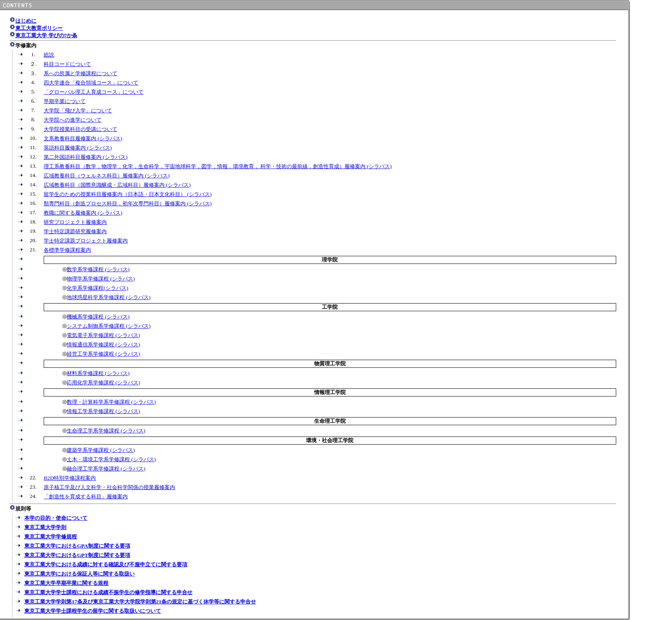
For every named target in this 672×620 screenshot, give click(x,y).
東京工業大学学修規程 (51, 537)
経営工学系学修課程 (91, 354)
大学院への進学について (73, 120)
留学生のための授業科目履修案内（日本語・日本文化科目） (115, 194)
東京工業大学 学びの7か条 (46, 35)
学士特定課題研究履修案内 (75, 231)
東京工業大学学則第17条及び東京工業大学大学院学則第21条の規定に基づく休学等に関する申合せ (140, 602)
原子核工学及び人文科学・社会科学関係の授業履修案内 (109, 487)
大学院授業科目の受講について (80, 129)
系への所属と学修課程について (80, 73)
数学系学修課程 (86, 269)
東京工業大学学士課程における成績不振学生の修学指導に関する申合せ (108, 592)
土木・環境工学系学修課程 (99, 459)
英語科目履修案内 (65, 148)
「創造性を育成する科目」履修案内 (86, 497)
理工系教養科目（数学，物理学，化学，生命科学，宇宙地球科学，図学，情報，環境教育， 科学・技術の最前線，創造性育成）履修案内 (205, 166)
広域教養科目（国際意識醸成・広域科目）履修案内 (105, 185)
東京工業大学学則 (45, 527)
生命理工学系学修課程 (94, 431)
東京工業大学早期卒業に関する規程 (66, 583)
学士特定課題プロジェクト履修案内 (86, 241)
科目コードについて (67, 64)
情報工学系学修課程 (91, 411)
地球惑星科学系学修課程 (96, 297)
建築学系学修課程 (88, 450)
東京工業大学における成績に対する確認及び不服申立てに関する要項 (106, 564)
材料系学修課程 (86, 373)
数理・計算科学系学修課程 (99, 402)
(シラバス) (110, 138)
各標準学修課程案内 (67, 250)
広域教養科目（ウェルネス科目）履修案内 (94, 176)
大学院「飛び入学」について (78, 111)
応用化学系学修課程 (91, 383)
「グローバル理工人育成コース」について (94, 92)
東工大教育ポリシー (39, 28)
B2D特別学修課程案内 (70, 478)
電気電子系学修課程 (91, 335)
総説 (49, 55)
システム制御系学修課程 (96, 326)
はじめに (26, 21)
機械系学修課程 (86, 317)
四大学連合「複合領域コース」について (91, 83)
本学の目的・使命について (56, 518)
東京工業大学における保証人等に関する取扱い (79, 574)
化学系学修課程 (85, 288)
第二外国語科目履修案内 (73, 157)
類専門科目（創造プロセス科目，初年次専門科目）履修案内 (115, 204)
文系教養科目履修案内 (71, 138)
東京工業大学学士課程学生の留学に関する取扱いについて (93, 611)
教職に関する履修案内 (71, 213)
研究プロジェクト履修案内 (75, 222)
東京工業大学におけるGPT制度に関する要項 (77, 555)
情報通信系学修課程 (91, 345)
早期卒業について (65, 101)
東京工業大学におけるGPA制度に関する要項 (77, 546)
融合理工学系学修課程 (94, 469)
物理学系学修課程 (88, 279)
